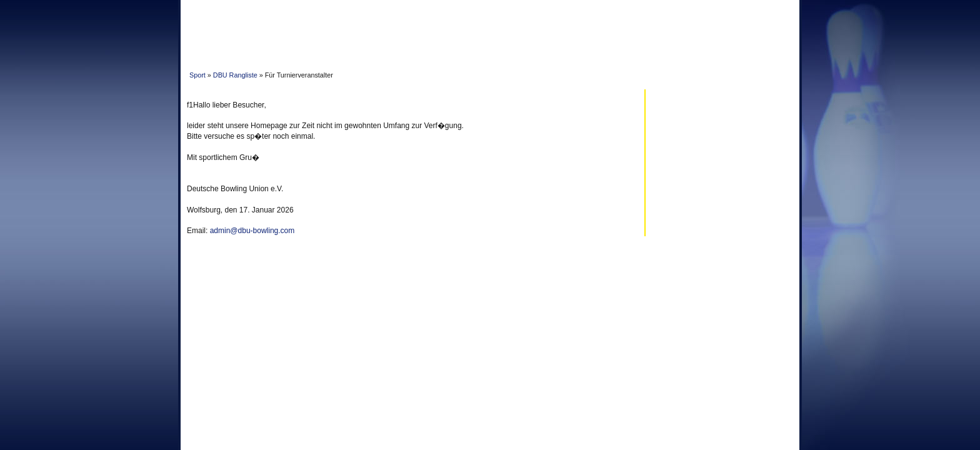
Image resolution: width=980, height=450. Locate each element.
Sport (197, 75)
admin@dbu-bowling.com (252, 231)
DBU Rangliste (235, 75)
